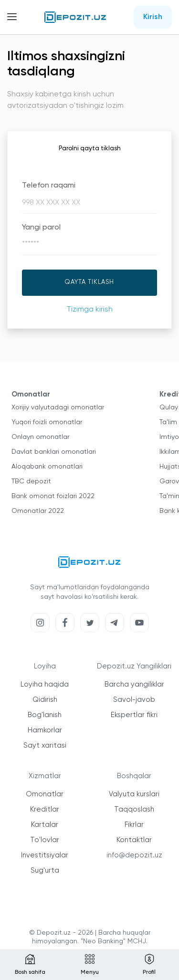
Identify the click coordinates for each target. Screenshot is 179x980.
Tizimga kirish (89, 310)
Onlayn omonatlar (40, 437)
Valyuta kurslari (134, 794)
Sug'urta (45, 871)
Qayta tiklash (89, 282)
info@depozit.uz (134, 855)
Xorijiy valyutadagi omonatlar (58, 407)
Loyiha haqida (45, 684)
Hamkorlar (45, 730)
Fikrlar (134, 825)
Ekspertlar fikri (134, 715)
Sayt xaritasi (45, 745)
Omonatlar (45, 794)
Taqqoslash (134, 809)
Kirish (153, 17)
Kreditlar (45, 809)
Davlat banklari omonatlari (54, 452)
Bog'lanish (45, 715)
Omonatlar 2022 (38, 511)
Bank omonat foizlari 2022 (53, 496)
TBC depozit (31, 481)
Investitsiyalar (45, 855)
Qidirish (45, 700)
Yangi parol (41, 228)
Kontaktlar (134, 840)
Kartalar (45, 825)
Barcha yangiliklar (134, 684)
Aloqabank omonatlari (47, 467)
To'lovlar (45, 840)
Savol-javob (134, 700)
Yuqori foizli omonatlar (47, 422)
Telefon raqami (49, 186)
